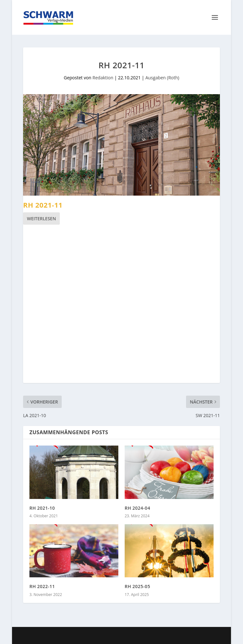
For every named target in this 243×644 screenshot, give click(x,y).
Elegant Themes (106, 635)
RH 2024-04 (137, 508)
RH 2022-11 (42, 586)
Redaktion (103, 78)
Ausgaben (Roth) (162, 78)
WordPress (173, 635)
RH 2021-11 (43, 205)
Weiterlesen (41, 219)
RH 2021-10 (42, 508)
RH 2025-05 (137, 586)
